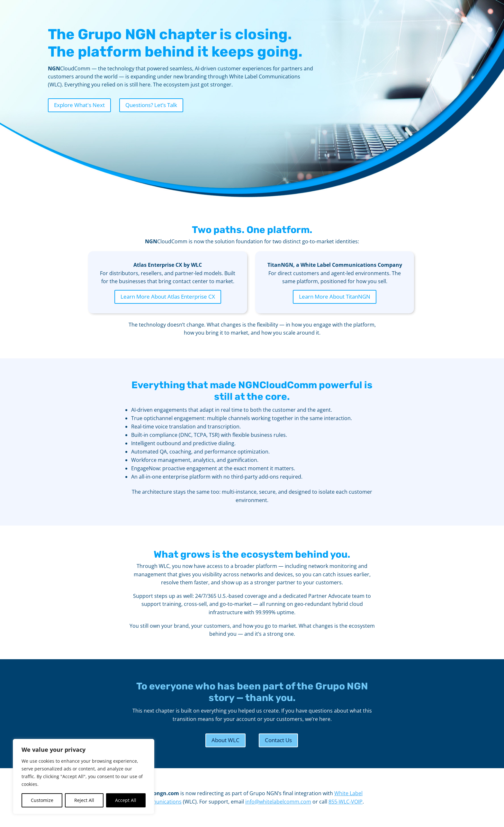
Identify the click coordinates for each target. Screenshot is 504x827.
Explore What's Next (79, 105)
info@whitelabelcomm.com (278, 802)
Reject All (84, 800)
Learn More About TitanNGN (335, 297)
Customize (42, 800)
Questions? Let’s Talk (151, 105)
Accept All (126, 800)
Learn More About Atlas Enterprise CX (168, 297)
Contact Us (278, 740)
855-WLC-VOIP (346, 802)
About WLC (225, 740)
